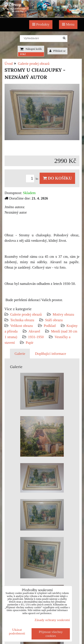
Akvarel (34, 331)
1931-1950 (36, 337)
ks (33, 179)
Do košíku (57, 178)
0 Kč (23, 54)
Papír (29, 343)
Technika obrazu (22, 320)
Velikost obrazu (22, 326)
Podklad (50, 326)
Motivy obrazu (63, 314)
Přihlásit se (57, 51)
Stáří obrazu (54, 320)
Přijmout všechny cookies (51, 634)
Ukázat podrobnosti (17, 631)
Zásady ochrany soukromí (52, 620)
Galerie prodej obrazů (26, 314)
